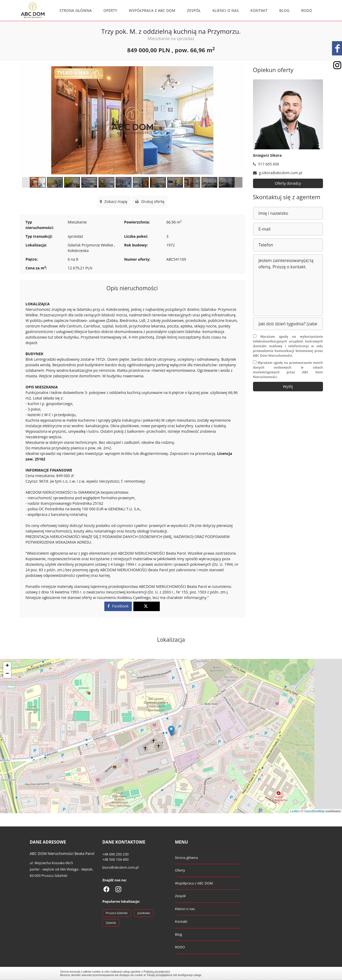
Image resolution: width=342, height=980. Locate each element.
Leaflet (295, 811)
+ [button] (7, 666)
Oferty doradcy (288, 183)
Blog (284, 10)
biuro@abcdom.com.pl (121, 867)
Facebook (118, 606)
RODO (307, 10)
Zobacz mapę (114, 201)
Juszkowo (144, 913)
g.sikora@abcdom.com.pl (278, 173)
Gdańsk (111, 923)
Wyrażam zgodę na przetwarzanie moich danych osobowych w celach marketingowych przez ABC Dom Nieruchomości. (288, 370)
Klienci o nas (226, 10)
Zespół (194, 10)
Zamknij (279, 973)
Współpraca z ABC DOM (152, 10)
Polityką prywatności (157, 972)
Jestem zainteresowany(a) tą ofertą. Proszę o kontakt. (288, 285)
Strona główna (76, 10)
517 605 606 (266, 164)
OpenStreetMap (315, 811)
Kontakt (259, 10)
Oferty (110, 10)
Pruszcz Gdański (117, 913)
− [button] (7, 674)
